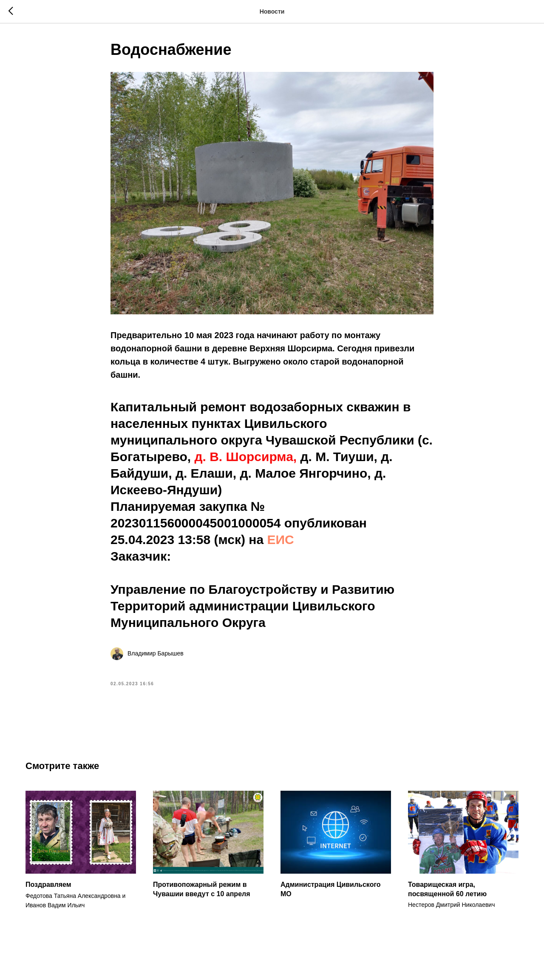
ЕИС (281, 540)
